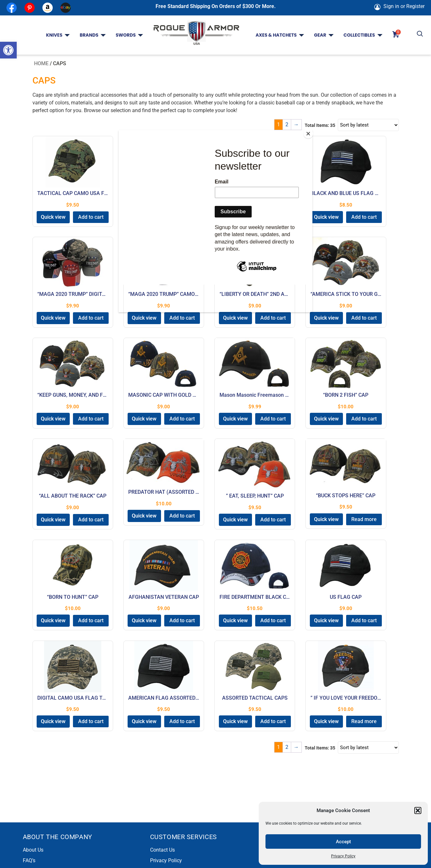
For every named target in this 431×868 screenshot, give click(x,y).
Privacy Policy (343, 856)
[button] (8, 50)
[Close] (311, 132)
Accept (343, 842)
